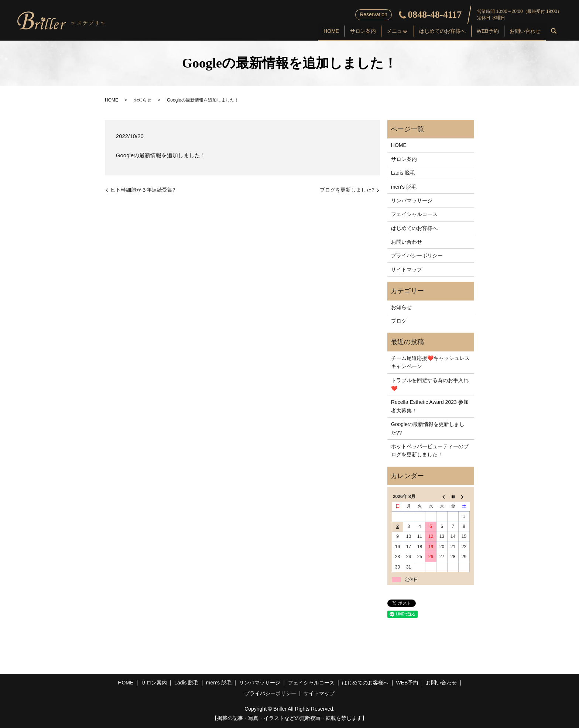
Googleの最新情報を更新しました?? (428, 428)
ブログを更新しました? (347, 190)
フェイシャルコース (414, 214)
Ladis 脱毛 (403, 173)
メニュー (374, 32)
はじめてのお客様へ (431, 32)
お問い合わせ (523, 32)
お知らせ (143, 100)
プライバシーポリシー (417, 255)
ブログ (399, 321)
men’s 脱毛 (404, 187)
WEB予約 (481, 32)
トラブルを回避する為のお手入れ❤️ (430, 384)
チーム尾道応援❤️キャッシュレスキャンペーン (430, 362)
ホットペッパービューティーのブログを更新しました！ (430, 450)
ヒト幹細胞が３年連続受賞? (143, 190)
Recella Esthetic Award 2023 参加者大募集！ (430, 406)
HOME (299, 32)
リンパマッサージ (412, 200)
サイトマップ (407, 269)
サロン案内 (335, 32)
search (554, 32)
